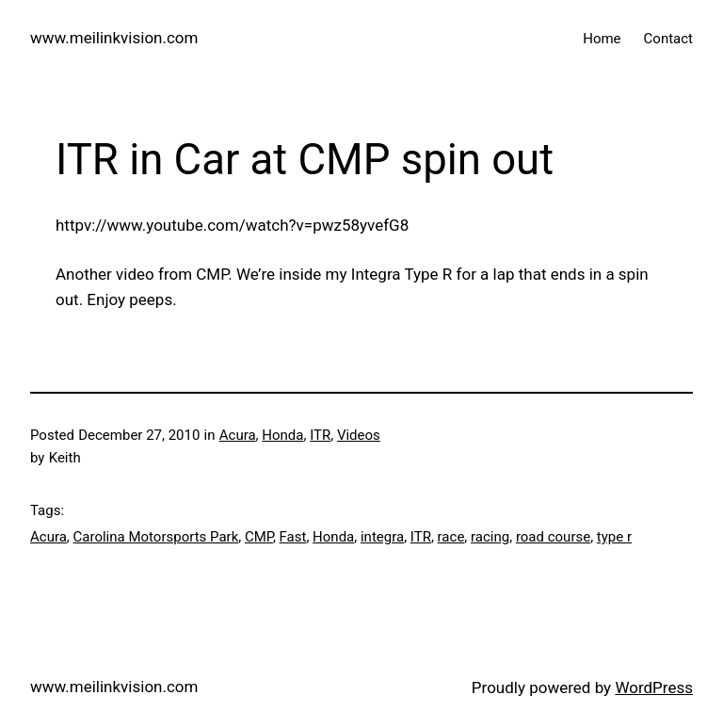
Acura (238, 435)
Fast (293, 537)
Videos (359, 435)
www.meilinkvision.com (114, 38)
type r (614, 537)
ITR (320, 435)
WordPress (654, 688)
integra (382, 537)
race (451, 537)
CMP (259, 537)
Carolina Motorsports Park (156, 537)
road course (553, 537)
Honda (282, 435)
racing (490, 537)
